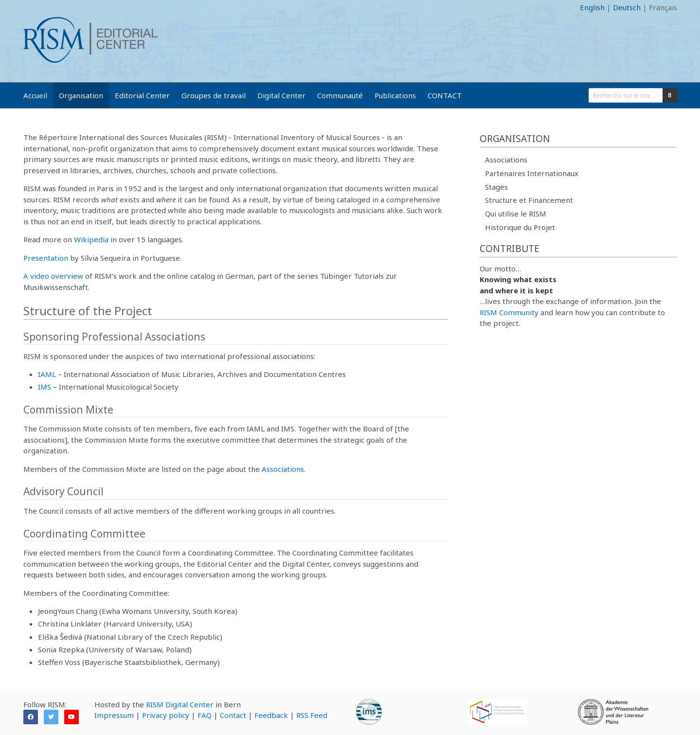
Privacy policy (166, 715)
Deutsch (627, 7)
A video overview (53, 276)
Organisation (81, 95)
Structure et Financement (529, 200)
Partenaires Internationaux (532, 173)
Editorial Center (142, 95)
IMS (45, 387)
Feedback (271, 715)
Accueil (35, 95)
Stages (496, 187)
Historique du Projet (520, 227)
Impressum (114, 715)
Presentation (46, 258)
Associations (283, 469)
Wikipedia (91, 239)
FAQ (205, 715)
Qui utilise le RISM (516, 214)
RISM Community (509, 312)
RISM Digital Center (180, 704)
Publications (395, 95)
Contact (233, 715)
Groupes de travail (214, 95)
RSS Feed (312, 715)
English (592, 7)
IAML (47, 374)
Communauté (340, 95)
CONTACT (445, 95)
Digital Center (281, 95)
